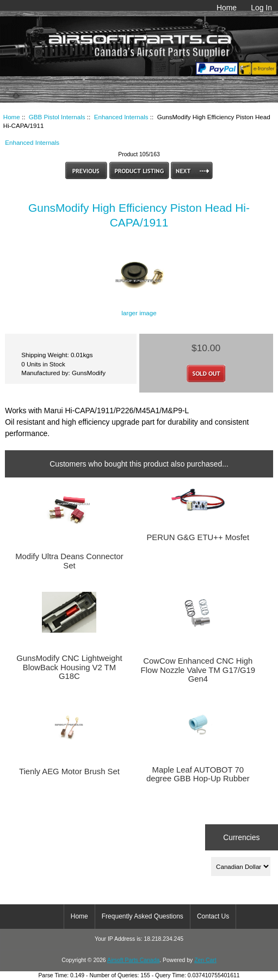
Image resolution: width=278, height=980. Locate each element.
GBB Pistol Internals (57, 117)
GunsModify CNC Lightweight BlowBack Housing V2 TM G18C (69, 667)
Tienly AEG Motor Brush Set (69, 771)
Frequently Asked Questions (143, 916)
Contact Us (213, 916)
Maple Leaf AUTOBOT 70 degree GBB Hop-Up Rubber (198, 774)
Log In (261, 8)
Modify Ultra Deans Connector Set (69, 561)
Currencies (241, 837)
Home (227, 8)
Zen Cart (205, 960)
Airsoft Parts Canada (133, 960)
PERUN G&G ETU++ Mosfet (198, 537)
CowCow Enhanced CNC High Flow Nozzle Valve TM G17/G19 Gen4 (198, 670)
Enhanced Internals (121, 117)
